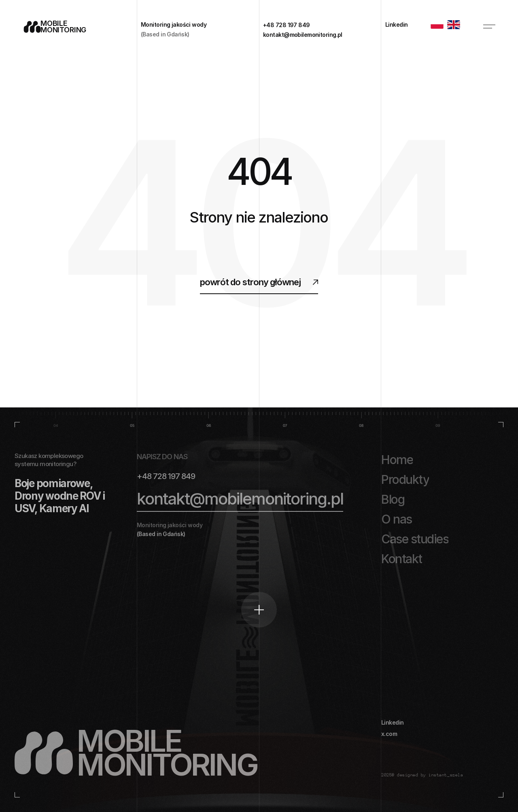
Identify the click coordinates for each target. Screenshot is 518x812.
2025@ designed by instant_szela (422, 775)
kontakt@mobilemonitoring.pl (240, 499)
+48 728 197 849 (166, 476)
